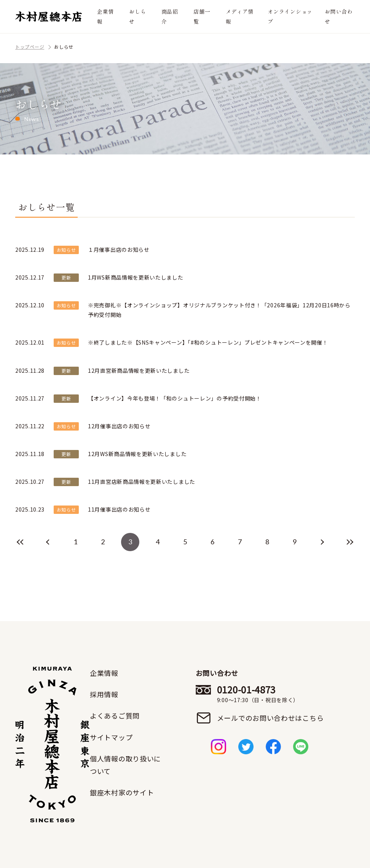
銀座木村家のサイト (122, 792)
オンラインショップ (290, 16)
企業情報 (105, 16)
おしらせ (137, 16)
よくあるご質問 (115, 715)
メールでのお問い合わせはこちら (270, 718)
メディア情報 (240, 16)
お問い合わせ (339, 16)
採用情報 (104, 694)
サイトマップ (111, 737)
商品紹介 (170, 16)
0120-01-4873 (270, 694)
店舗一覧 (202, 16)
